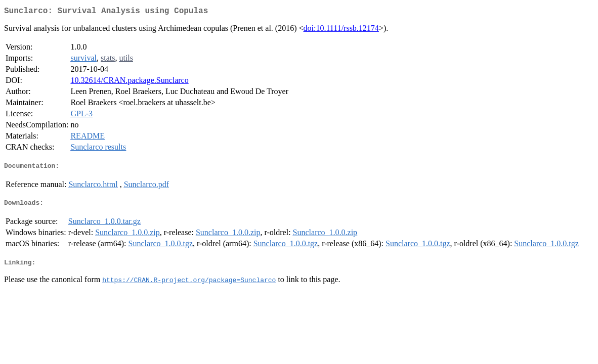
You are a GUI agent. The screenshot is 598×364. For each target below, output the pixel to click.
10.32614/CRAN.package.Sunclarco (129, 82)
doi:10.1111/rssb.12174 (341, 30)
